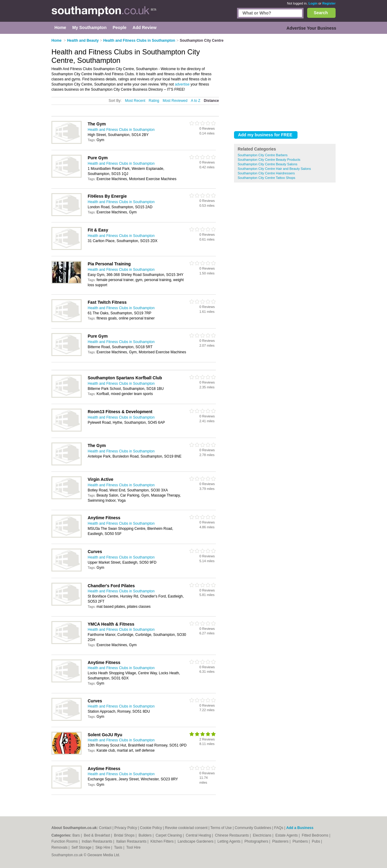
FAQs (279, 828)
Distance (211, 101)
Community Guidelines (253, 828)
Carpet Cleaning (169, 835)
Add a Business (300, 828)
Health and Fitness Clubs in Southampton (121, 130)
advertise (182, 84)
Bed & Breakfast (97, 835)
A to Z (195, 101)
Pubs (316, 841)
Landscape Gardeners (196, 841)
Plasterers (281, 841)
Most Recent (135, 101)
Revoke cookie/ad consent (186, 828)
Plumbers (301, 841)
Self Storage (82, 847)
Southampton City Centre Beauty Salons (268, 164)
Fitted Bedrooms (315, 835)
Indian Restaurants (98, 841)
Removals (60, 847)
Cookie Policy (151, 828)
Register (329, 3)
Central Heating (199, 835)
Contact (105, 828)
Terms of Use (221, 828)
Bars (76, 835)
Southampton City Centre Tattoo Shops (267, 178)
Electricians (263, 835)
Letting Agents (229, 841)
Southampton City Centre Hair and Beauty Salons (274, 169)
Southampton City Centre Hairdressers (266, 173)
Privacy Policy (126, 828)
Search (321, 13)
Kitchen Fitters (163, 841)
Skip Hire (103, 847)
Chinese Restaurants (232, 835)
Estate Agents (287, 835)
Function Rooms (65, 841)
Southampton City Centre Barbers (263, 155)
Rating (154, 101)
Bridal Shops (125, 835)
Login (313, 3)
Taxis (119, 847)
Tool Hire (133, 847)
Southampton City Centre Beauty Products (269, 160)
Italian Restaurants (132, 841)
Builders (146, 835)
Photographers (257, 841)
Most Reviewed (175, 101)
